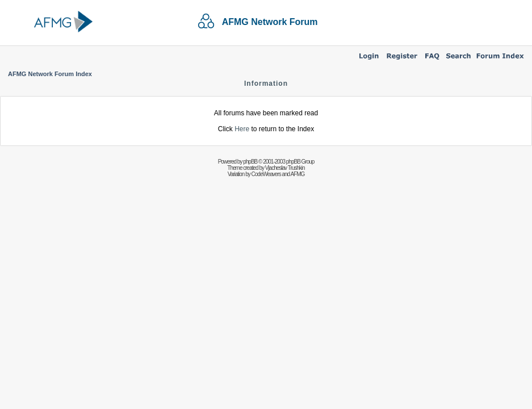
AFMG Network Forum (270, 22)
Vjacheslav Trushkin (285, 168)
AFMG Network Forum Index (50, 74)
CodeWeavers (266, 174)
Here (242, 129)
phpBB (250, 162)
